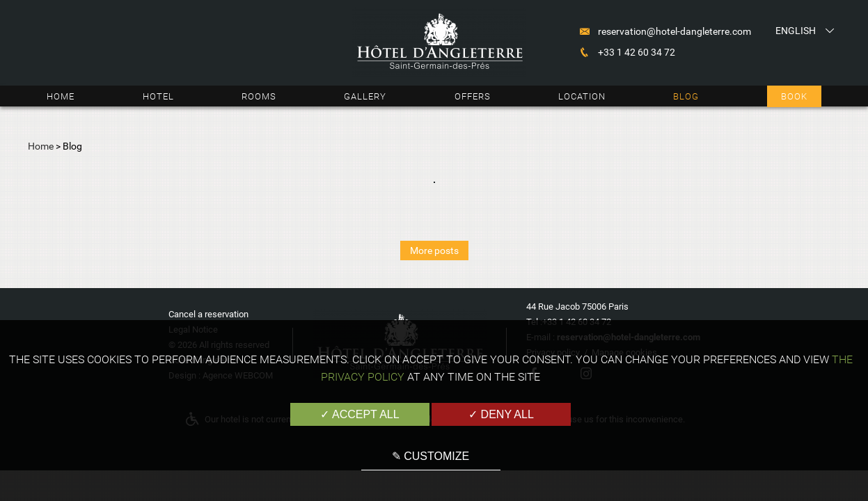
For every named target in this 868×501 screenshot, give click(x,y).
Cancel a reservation (208, 314)
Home (61, 96)
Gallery (365, 96)
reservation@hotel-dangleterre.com (674, 31)
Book (794, 96)
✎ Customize (431, 456)
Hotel (158, 96)
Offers (473, 96)
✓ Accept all (360, 414)
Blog (686, 96)
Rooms (259, 96)
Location (582, 96)
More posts (434, 250)
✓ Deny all (501, 414)
